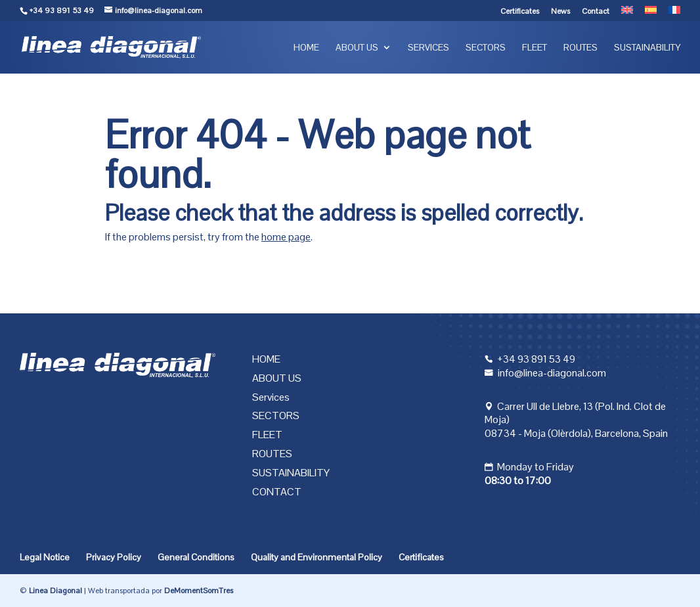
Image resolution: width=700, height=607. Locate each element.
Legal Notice (45, 557)
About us (357, 48)
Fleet (535, 48)
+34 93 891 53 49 (61, 11)
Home (306, 48)
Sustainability (647, 48)
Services (428, 48)
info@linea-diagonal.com (552, 373)
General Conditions (196, 557)
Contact (596, 12)
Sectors (486, 48)
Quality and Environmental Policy (317, 557)
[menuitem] (627, 13)
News (560, 12)
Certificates (520, 12)
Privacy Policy (114, 557)
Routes (580, 48)
